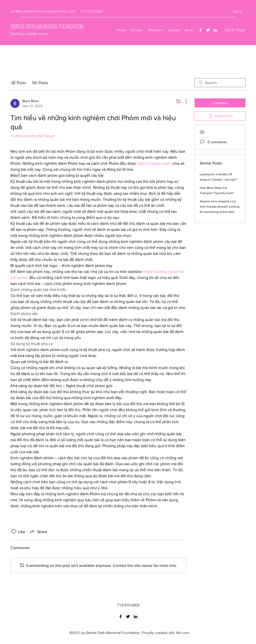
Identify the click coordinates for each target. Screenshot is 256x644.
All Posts (18, 83)
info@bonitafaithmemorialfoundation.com (43, 11)
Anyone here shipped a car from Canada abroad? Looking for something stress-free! (220, 207)
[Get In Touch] (235, 30)
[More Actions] (183, 101)
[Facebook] (200, 30)
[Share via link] (38, 532)
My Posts (40, 83)
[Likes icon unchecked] (14, 532)
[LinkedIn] (215, 30)
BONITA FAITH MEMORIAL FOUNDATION (47, 26)
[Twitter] (208, 30)
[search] (220, 83)
